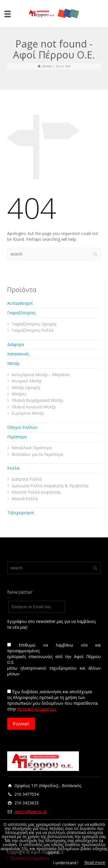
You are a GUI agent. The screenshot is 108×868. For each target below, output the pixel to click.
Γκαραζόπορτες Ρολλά (32, 330)
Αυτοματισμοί (20, 303)
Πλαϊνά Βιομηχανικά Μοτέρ (37, 400)
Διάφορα (16, 344)
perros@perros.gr (31, 811)
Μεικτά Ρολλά (25, 499)
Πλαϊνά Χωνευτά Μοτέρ (34, 407)
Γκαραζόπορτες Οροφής (34, 324)
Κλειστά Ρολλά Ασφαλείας (36, 492)
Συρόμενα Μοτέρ (28, 413)
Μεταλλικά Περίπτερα (32, 448)
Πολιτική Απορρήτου (37, 709)
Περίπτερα (17, 437)
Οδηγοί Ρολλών (22, 427)
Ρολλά (13, 468)
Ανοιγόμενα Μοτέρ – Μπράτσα (41, 375)
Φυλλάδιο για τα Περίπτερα (37, 454)
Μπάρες (19, 394)
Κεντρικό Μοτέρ (27, 381)
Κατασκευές (18, 354)
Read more (95, 862)
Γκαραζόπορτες (21, 313)
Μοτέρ (13, 363)
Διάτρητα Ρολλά (26, 479)
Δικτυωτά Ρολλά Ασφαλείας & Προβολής (50, 486)
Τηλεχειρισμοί (21, 512)
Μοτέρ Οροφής (26, 387)
